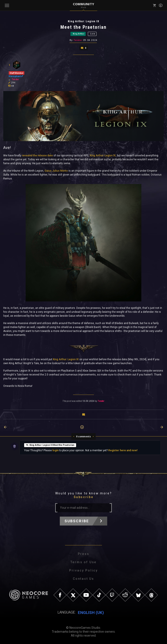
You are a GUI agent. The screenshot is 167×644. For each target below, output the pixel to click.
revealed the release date (37, 156)
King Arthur (79, 34)
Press (84, 554)
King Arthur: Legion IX (103, 156)
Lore (93, 34)
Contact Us (83, 579)
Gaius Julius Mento (56, 171)
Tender (78, 40)
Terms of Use (84, 562)
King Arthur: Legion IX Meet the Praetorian (50, 445)
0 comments (84, 436)
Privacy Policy (83, 570)
